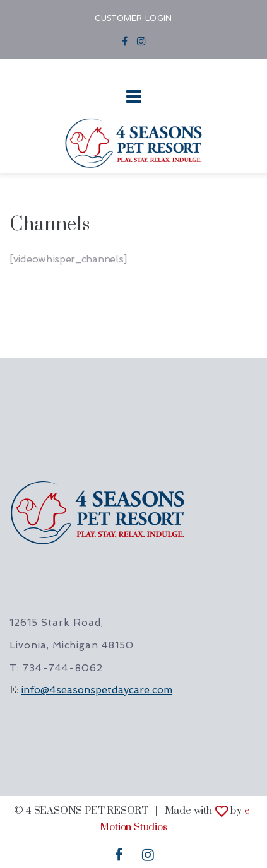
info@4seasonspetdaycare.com (97, 690)
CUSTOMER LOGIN (133, 19)
